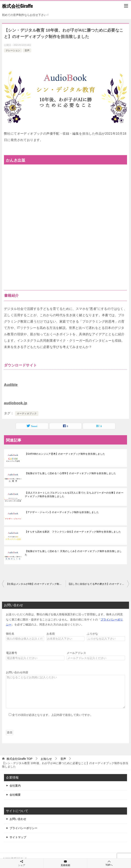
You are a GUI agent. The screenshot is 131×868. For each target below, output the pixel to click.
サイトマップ (18, 837)
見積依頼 (65, 863)
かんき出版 (16, 160)
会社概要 (15, 795)
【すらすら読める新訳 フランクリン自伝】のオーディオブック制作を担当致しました (73, 532)
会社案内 (15, 786)
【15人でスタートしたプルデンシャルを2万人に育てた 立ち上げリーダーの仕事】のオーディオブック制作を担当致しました (74, 495)
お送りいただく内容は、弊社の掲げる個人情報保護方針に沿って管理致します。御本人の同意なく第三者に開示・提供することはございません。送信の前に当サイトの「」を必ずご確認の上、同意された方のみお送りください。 (64, 619)
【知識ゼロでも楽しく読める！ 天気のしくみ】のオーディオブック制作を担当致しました (73, 553)
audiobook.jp (16, 403)
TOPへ (109, 863)
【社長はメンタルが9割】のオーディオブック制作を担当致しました (36, 584)
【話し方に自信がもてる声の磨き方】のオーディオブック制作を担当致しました (98, 584)
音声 (27, 50)
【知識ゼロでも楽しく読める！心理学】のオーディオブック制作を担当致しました (70, 473)
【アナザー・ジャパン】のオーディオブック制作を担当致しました (62, 512)
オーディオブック (27, 414)
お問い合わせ (18, 819)
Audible (11, 385)
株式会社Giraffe (17, 6)
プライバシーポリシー (23, 828)
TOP (19, 759)
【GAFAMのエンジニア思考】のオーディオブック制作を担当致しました (65, 454)
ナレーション (13, 50)
